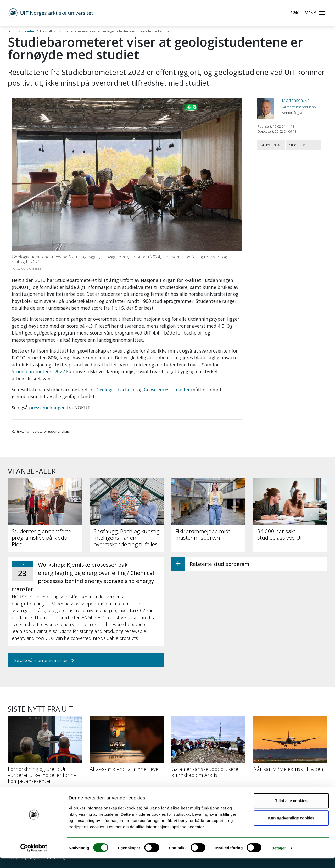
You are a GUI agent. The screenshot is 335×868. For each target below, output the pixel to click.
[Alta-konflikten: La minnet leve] (127, 746)
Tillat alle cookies (291, 811)
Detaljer (279, 858)
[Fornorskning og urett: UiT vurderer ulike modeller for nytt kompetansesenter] (45, 752)
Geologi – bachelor (116, 390)
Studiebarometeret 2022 (38, 371)
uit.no (12, 31)
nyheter (28, 31)
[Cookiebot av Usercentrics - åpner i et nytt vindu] (34, 858)
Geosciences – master (167, 390)
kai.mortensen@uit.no (299, 107)
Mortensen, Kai (296, 100)
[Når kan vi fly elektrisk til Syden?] (290, 746)
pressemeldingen (47, 408)
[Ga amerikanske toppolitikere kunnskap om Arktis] (208, 749)
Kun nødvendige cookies (291, 828)
